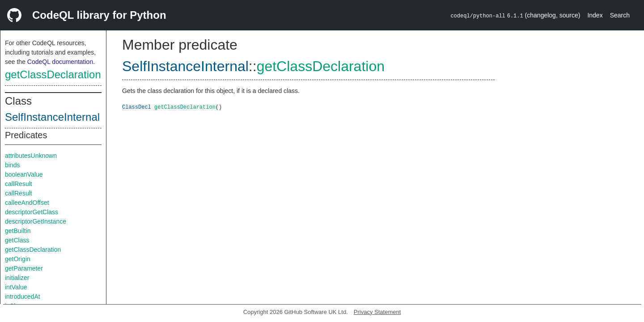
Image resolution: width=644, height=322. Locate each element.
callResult (19, 184)
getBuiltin (18, 231)
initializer (17, 278)
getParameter (24, 268)
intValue (16, 287)
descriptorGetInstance (36, 221)
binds (12, 165)
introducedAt (23, 297)
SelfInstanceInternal (52, 117)
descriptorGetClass (32, 212)
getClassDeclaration (53, 74)
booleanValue (24, 174)
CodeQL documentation (60, 62)
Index (595, 15)
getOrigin (18, 259)
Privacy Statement (377, 312)
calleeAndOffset (27, 203)
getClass (17, 240)
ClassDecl (137, 107)
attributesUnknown (31, 156)
